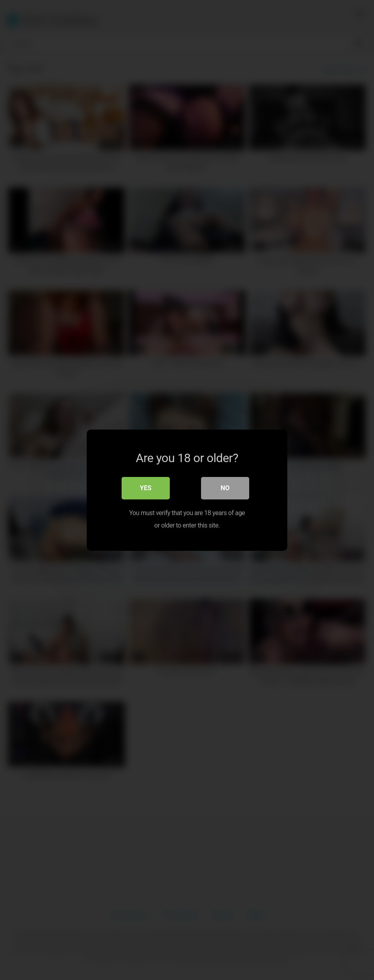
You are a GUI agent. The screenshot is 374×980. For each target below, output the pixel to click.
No (225, 488)
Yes (146, 488)
